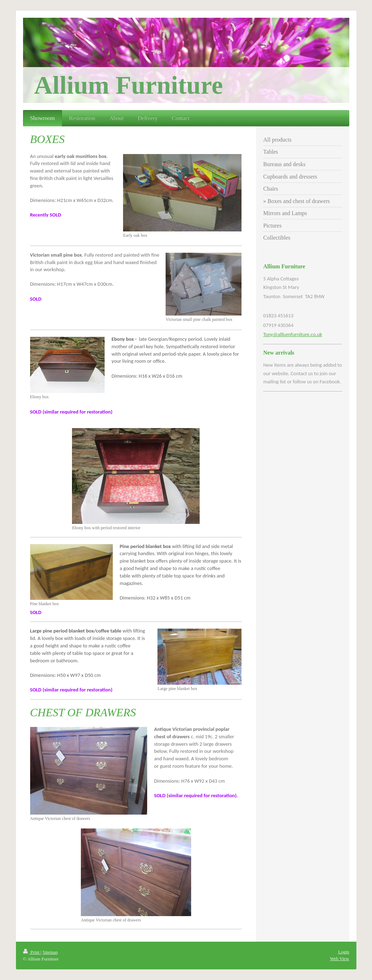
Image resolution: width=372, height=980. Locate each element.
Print (32, 952)
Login (343, 952)
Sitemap (50, 952)
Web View (340, 959)
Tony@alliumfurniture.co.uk (293, 334)
